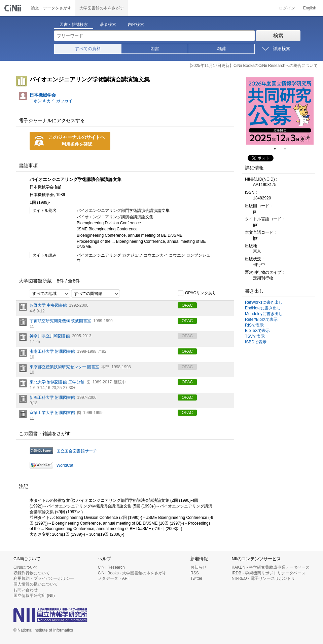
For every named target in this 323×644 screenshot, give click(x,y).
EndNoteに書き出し (263, 308)
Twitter (196, 578)
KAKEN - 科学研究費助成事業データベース (271, 567)
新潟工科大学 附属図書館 (52, 397)
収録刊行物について (32, 573)
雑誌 (221, 49)
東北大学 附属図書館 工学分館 (57, 382)
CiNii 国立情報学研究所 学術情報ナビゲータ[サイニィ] (13, 8)
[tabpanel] (280, 111)
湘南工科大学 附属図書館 (52, 351)
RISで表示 (254, 325)
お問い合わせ (26, 590)
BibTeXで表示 (257, 331)
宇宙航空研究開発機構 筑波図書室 (60, 321)
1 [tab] (278, 149)
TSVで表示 (255, 336)
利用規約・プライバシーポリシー (44, 578)
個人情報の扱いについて (36, 584)
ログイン (287, 8)
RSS (195, 573)
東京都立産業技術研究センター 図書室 (64, 367)
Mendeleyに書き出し (264, 314)
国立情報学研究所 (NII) (34, 596)
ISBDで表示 (256, 342)
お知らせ (199, 567)
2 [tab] (288, 149)
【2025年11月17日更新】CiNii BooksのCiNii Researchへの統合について (253, 66)
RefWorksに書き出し (264, 302)
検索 (278, 35)
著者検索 (108, 25)
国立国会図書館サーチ (77, 451)
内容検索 (136, 25)
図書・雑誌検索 (74, 25)
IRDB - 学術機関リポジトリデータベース (269, 573)
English (310, 8)
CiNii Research (111, 567)
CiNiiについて (26, 567)
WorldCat (65, 465)
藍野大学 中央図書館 (48, 305)
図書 (155, 49)
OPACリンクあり (197, 293)
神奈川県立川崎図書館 (50, 336)
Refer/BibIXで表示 (261, 319)
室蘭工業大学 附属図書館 (52, 413)
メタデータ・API (113, 578)
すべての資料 (88, 49)
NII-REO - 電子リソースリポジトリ (263, 578)
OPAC (187, 305)
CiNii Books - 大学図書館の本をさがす (132, 573)
